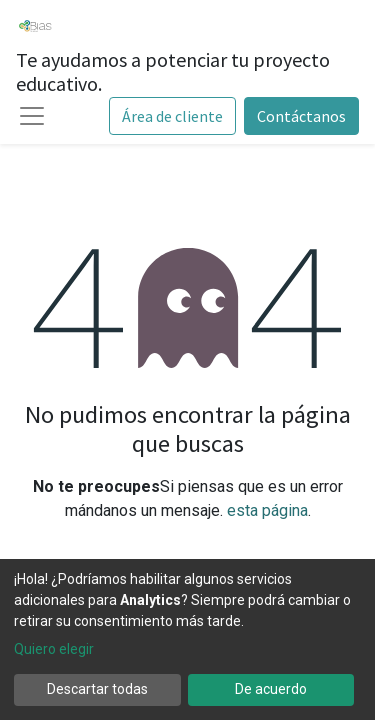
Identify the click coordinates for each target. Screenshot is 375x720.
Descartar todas (97, 689)
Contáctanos (301, 116)
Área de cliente (172, 116)
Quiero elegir (54, 649)
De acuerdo (271, 689)
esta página (267, 510)
